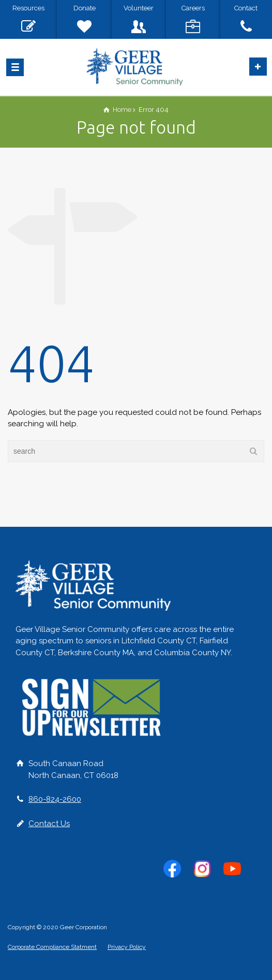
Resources (28, 8)
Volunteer (139, 8)
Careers (193, 8)
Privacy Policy (127, 947)
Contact (246, 8)
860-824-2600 (55, 799)
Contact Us (49, 824)
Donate (85, 8)
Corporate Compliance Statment (52, 947)
